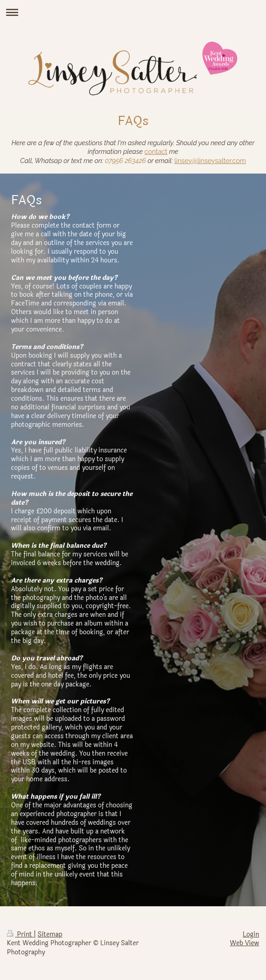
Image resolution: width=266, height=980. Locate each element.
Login (251, 934)
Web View (244, 943)
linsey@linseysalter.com (210, 161)
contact (156, 151)
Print (20, 934)
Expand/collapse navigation (133, 12)
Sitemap (50, 934)
